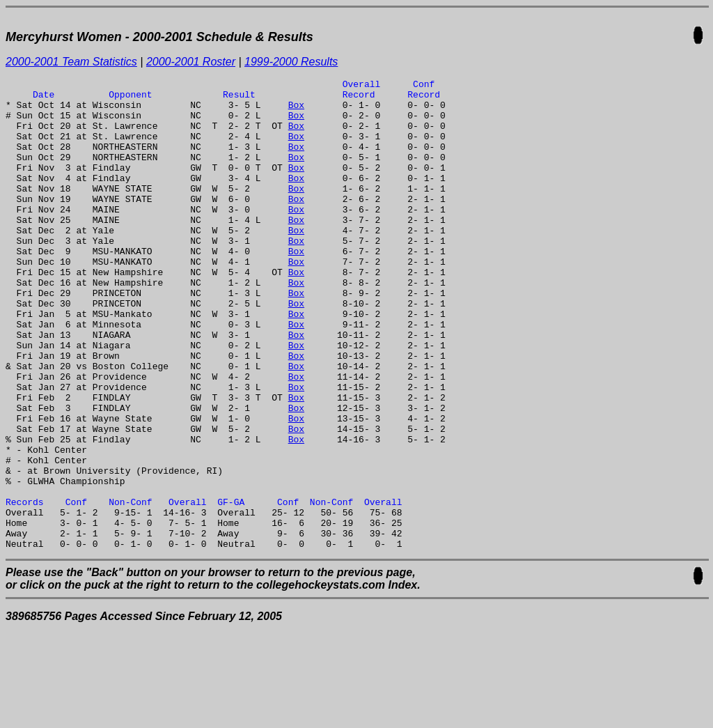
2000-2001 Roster (191, 62)
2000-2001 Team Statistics (71, 62)
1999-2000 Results (291, 62)
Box (296, 111)
